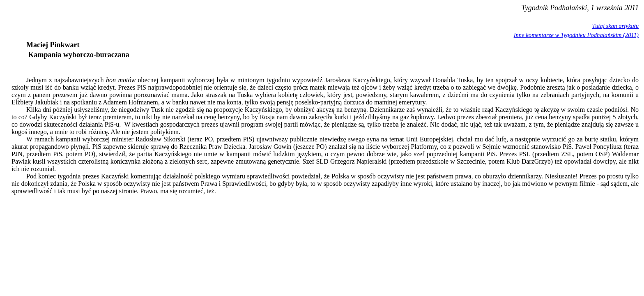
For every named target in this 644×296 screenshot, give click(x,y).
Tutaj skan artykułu (615, 26)
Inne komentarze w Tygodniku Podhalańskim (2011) (576, 35)
